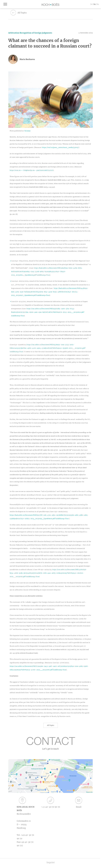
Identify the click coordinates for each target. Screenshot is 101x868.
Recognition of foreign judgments (36, 33)
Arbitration (14, 33)
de (91, 4)
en (95, 4)
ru (98, 4)
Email (79, 802)
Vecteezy (27, 131)
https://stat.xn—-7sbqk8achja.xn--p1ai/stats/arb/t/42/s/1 (31, 170)
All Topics (51, 725)
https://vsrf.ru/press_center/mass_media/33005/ (60, 147)
